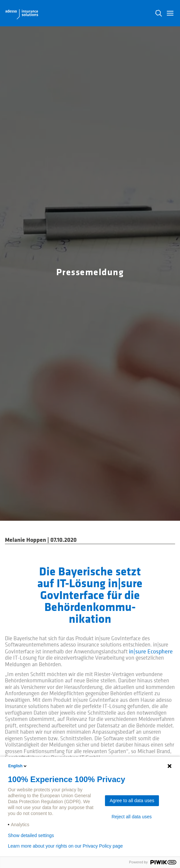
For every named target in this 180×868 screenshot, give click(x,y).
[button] (170, 13)
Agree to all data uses (132, 801)
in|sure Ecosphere (151, 652)
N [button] (159, 13)
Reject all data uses (132, 817)
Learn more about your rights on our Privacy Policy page (65, 846)
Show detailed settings (31, 835)
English (18, 766)
